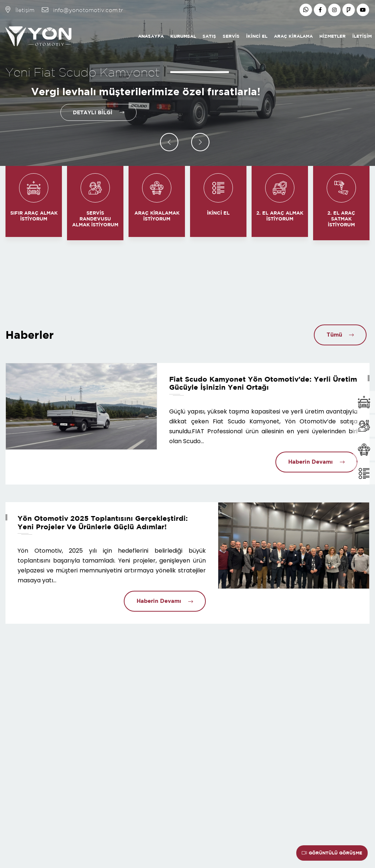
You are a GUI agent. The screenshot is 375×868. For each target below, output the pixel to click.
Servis (231, 36)
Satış (209, 36)
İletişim (362, 36)
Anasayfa (151, 36)
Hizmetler (333, 36)
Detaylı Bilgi (92, 112)
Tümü (334, 335)
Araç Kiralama (293, 36)
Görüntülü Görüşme (332, 853)
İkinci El (257, 36)
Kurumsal (183, 36)
